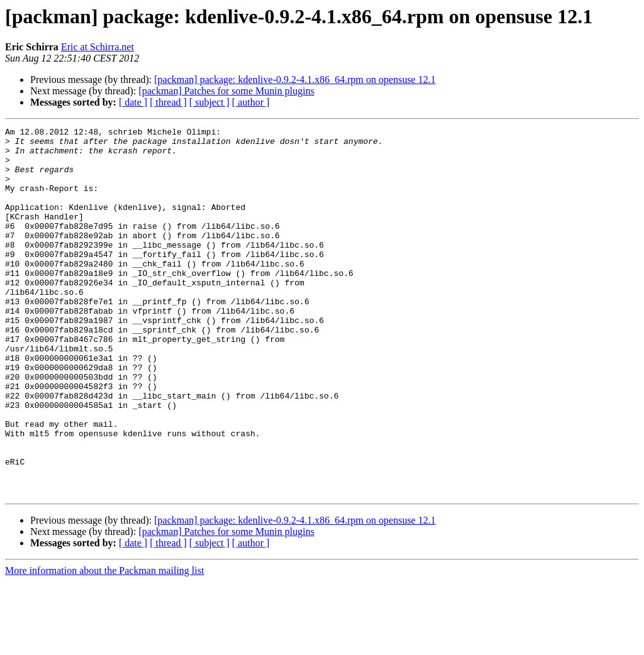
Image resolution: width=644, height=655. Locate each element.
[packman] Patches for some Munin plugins (226, 91)
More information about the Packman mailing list (104, 644)
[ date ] (133, 102)
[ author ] (251, 102)
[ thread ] (168, 102)
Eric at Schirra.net (97, 47)
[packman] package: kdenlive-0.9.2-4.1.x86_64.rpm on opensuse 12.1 (295, 80)
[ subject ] (209, 102)
